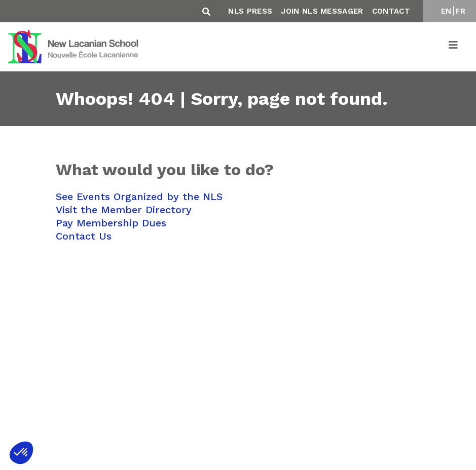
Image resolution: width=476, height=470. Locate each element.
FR (461, 11)
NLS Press (250, 11)
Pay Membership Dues (111, 223)
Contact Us (84, 236)
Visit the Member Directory (124, 210)
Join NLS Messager (322, 11)
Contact (391, 11)
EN (446, 11)
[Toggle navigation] (454, 47)
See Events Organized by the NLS (139, 197)
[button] (21, 453)
